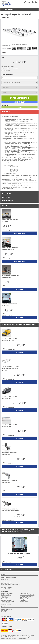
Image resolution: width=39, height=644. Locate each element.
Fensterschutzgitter (25, 594)
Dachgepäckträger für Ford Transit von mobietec (10, 398)
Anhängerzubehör (24, 599)
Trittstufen (4, 596)
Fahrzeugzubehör (24, 598)
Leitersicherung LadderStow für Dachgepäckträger (10, 249)
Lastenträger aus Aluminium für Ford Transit (10, 482)
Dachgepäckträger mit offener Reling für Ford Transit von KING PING (10, 369)
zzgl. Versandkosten (13, 68)
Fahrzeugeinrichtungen (7, 594)
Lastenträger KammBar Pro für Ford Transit (9, 454)
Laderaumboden (5, 599)
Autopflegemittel (24, 601)
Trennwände (4, 598)
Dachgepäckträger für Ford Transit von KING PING (10, 340)
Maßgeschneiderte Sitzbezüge (28, 595)
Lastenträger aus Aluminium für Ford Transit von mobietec (10, 510)
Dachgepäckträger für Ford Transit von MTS (10, 426)
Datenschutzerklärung (7, 609)
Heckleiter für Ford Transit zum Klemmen (9, 305)
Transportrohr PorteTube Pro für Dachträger (10, 277)
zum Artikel (20, 565)
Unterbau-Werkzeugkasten (27, 596)
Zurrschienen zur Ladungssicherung (6, 603)
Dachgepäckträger (6, 595)
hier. (15, 638)
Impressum (4, 610)
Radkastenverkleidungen (8, 600)
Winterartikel (23, 600)
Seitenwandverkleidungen (8, 601)
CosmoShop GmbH (22, 638)
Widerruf (3, 612)
